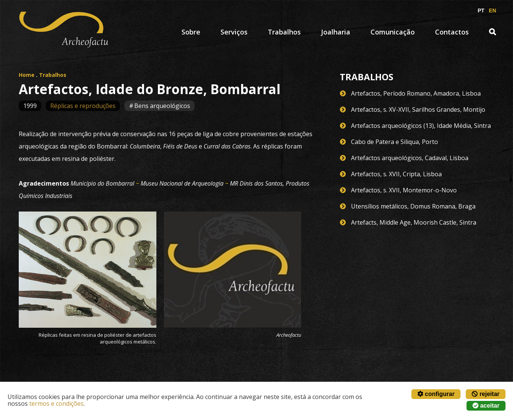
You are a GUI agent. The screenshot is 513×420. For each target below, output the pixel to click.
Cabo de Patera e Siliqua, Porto (394, 142)
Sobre (191, 32)
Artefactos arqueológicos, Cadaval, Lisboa (410, 158)
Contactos (452, 32)
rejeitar (486, 394)
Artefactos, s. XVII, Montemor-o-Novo (404, 190)
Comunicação (393, 32)
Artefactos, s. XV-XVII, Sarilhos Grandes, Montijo (418, 109)
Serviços (234, 32)
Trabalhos (284, 32)
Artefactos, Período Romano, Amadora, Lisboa (416, 93)
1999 (30, 106)
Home (27, 75)
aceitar (486, 406)
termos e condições (56, 403)
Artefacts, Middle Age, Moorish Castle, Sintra (414, 222)
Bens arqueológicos (162, 106)
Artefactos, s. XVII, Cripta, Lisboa (396, 174)
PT (481, 10)
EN (493, 10)
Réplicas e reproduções (83, 106)
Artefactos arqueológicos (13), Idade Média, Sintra (421, 126)
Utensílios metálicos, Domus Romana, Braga (413, 206)
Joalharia (336, 32)
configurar (436, 394)
